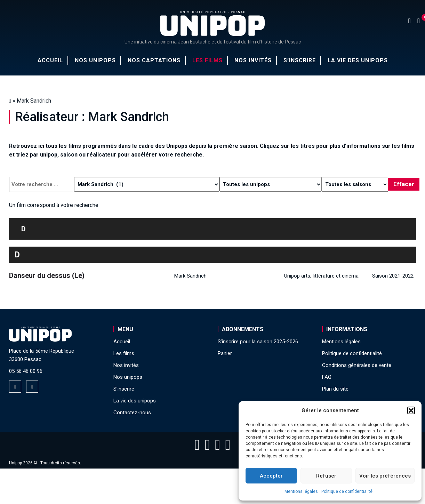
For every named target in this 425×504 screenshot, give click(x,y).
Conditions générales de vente (357, 365)
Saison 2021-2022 (393, 276)
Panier (225, 353)
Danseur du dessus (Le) (47, 275)
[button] (411, 410)
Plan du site (335, 389)
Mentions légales (301, 491)
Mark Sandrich (190, 276)
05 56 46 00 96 (26, 371)
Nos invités (253, 60)
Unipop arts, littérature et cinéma (321, 276)
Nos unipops (95, 60)
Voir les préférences (385, 476)
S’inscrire (300, 60)
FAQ (327, 377)
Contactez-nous (132, 413)
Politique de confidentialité (347, 491)
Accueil (50, 60)
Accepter (271, 476)
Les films (207, 60)
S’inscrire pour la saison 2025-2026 (258, 342)
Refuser (326, 476)
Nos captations (154, 60)
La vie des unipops (358, 60)
